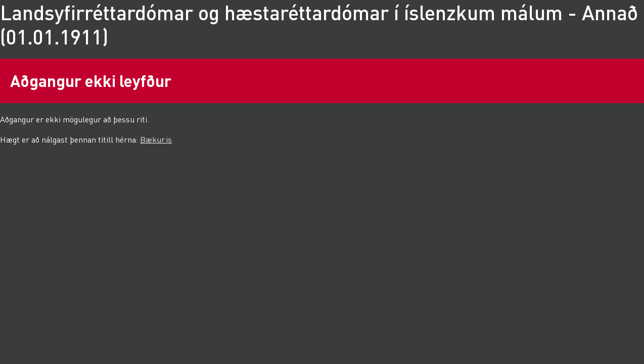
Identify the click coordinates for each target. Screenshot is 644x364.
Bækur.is (156, 139)
